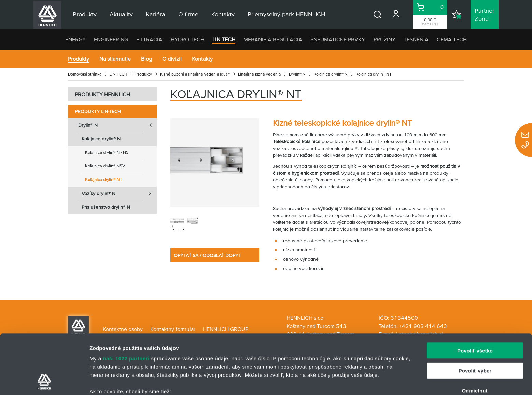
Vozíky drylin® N (119, 193)
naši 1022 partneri (126, 303)
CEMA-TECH (452, 39)
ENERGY (75, 39)
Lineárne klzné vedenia (259, 74)
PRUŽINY (384, 39)
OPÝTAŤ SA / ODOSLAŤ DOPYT (207, 255)
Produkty (79, 59)
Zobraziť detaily (357, 382)
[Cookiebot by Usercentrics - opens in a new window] (44, 382)
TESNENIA (416, 39)
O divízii (172, 59)
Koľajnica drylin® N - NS (107, 152)
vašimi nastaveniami (306, 363)
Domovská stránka (85, 74)
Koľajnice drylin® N (331, 74)
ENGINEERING (111, 39)
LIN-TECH (224, 39)
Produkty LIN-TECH (98, 111)
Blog (146, 59)
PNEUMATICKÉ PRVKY (338, 39)
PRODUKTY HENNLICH (102, 94)
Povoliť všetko (475, 295)
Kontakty (202, 59)
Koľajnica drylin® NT (103, 180)
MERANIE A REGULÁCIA (273, 39)
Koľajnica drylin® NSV (105, 166)
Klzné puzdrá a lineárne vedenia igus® (195, 74)
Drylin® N (297, 74)
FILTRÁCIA (149, 39)
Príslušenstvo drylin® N (106, 207)
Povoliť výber (475, 315)
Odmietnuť (475, 335)
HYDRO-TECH (187, 39)
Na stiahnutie (115, 59)
